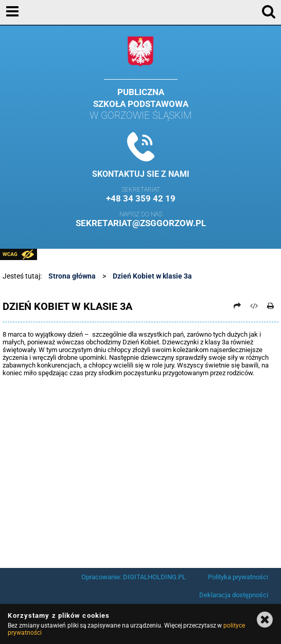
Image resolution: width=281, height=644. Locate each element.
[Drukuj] (271, 306)
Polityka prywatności (238, 577)
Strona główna (72, 276)
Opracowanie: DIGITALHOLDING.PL (134, 577)
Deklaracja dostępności (234, 595)
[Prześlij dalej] (237, 306)
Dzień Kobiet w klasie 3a (152, 276)
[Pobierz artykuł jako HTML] (254, 306)
